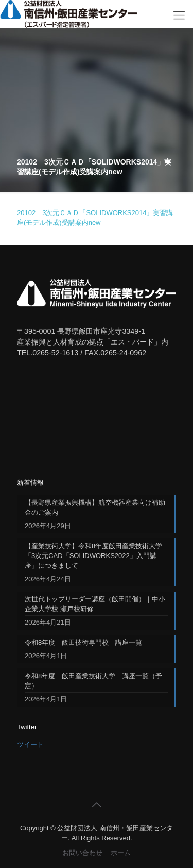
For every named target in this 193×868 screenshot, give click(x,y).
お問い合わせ (82, 853)
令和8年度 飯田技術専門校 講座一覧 (83, 642)
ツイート (30, 744)
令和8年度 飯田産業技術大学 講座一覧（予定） (93, 681)
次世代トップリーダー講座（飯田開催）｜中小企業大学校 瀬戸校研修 (95, 604)
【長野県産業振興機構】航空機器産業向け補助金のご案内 (95, 507)
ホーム (121, 853)
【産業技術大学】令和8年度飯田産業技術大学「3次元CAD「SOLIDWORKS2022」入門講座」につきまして (93, 556)
